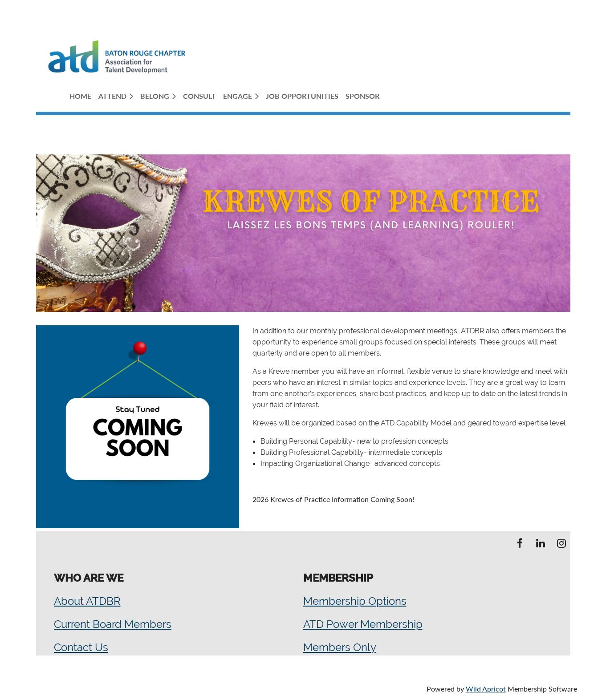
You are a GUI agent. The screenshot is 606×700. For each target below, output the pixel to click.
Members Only (340, 647)
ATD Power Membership (363, 624)
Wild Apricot (486, 689)
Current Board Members (113, 624)
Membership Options (355, 601)
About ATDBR (87, 601)
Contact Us (81, 647)
